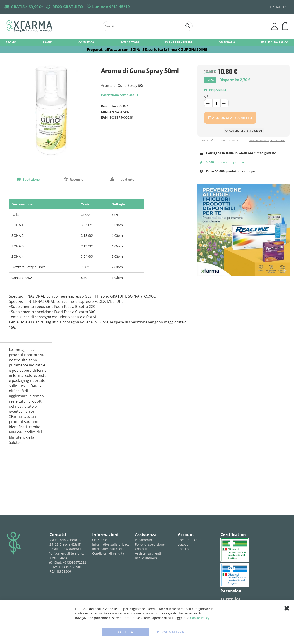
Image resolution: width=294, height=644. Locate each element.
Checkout (185, 549)
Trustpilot (230, 599)
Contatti (141, 549)
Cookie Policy (200, 618)
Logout (183, 544)
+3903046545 (59, 558)
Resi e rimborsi (146, 558)
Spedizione (31, 179)
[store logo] (52, 26)
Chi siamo (100, 540)
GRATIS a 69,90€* (27, 7)
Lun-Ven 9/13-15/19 (111, 7)
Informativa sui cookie (109, 549)
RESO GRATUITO (68, 7)
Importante (125, 179)
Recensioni (78, 179)
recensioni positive (222, 162)
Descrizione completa (120, 95)
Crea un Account (190, 540)
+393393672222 (74, 562)
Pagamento (143, 540)
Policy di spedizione (150, 544)
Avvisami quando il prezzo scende (267, 140)
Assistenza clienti (148, 553)
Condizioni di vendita (108, 553)
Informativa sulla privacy (111, 544)
